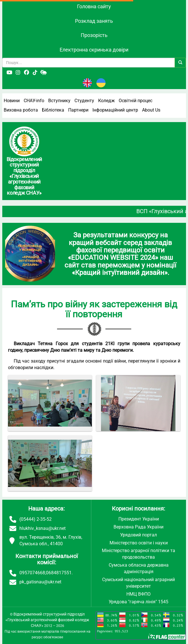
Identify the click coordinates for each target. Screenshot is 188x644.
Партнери (78, 110)
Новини (12, 101)
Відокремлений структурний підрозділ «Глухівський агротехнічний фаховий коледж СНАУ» (47, 620)
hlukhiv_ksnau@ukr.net (43, 528)
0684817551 (59, 573)
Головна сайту (94, 6)
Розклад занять (94, 21)
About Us (151, 110)
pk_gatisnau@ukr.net (40, 582)
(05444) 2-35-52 (36, 519)
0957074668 (32, 573)
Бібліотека (53, 110)
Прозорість (94, 35)
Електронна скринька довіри (94, 50)
